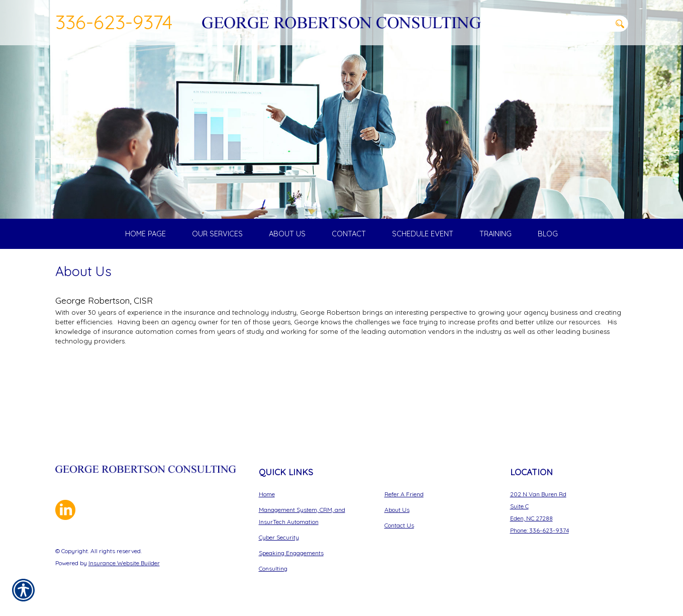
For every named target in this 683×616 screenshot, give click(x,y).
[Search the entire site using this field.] (560, 24)
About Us (397, 510)
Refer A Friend (404, 494)
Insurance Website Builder (124, 563)
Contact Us (399, 525)
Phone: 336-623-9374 (540, 530)
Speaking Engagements (291, 553)
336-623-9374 (114, 22)
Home (267, 494)
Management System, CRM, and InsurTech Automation (302, 516)
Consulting (273, 568)
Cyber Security (279, 537)
